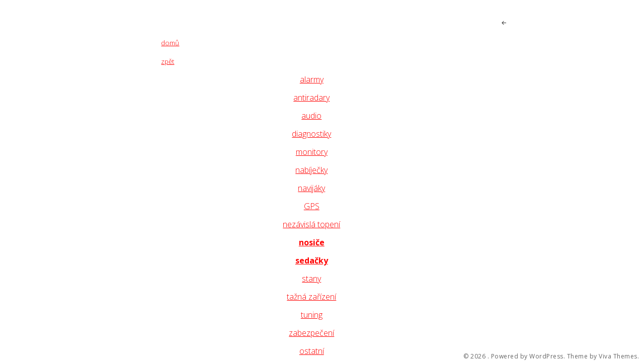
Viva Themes (618, 356)
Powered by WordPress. (528, 356)
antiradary (311, 98)
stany (311, 279)
